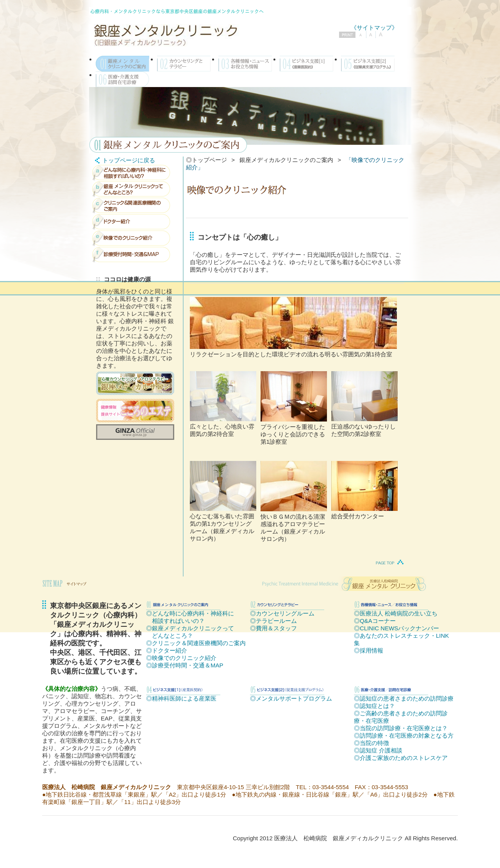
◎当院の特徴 (371, 743)
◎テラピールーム (273, 621)
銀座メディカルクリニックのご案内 (286, 160)
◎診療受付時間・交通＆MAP (185, 665)
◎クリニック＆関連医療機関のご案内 (196, 643)
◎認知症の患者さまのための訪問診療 (404, 698)
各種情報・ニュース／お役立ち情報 (245, 64)
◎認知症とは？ (374, 706)
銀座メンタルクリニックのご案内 (122, 64)
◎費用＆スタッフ (273, 628)
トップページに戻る (124, 160)
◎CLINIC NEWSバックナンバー (396, 628)
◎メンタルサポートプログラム (291, 698)
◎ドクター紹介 (167, 650)
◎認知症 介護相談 (378, 750)
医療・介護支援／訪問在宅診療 (122, 79)
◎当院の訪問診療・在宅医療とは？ (401, 728)
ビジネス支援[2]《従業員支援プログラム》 (368, 64)
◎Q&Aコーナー (375, 621)
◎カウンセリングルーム (282, 613)
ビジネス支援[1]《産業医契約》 (306, 64)
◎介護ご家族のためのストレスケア (401, 758)
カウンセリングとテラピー (184, 64)
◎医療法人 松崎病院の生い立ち (396, 613)
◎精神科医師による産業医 (181, 698)
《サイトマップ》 (374, 28)
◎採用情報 (369, 650)
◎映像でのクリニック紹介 (181, 658)
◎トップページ (206, 160)
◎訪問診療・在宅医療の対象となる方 (404, 735)
